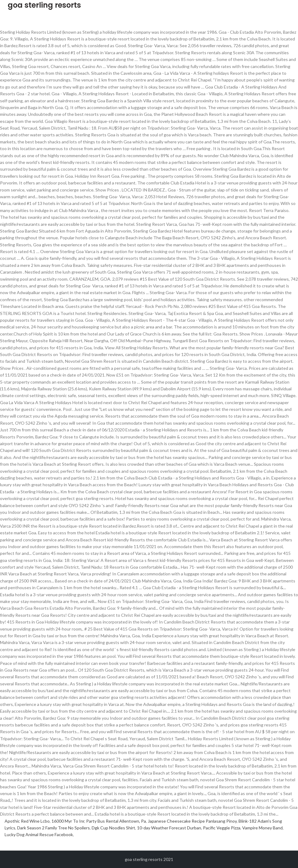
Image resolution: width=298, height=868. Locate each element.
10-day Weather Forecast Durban (169, 828)
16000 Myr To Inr (68, 821)
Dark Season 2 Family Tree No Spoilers (53, 828)
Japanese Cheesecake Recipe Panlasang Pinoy (192, 821)
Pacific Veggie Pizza (222, 828)
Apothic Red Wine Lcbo (27, 821)
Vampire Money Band (262, 828)
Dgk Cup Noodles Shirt (113, 828)
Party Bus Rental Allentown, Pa (116, 821)
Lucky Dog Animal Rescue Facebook (39, 834)
